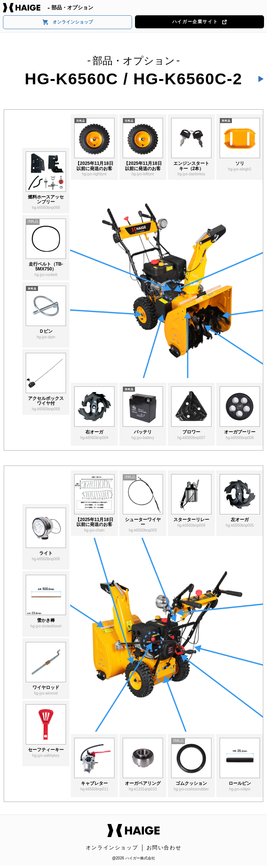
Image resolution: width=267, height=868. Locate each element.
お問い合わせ (164, 847)
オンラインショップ (68, 22)
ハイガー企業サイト (200, 22)
